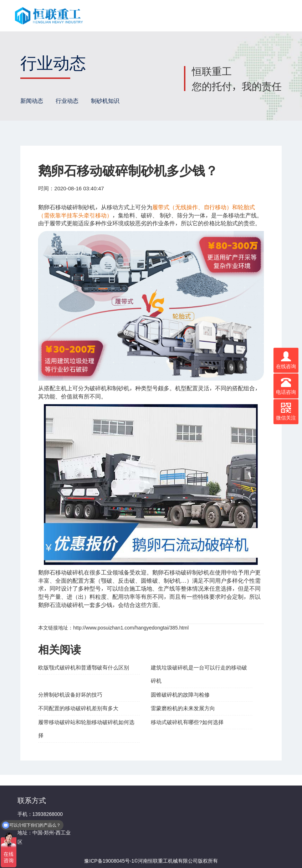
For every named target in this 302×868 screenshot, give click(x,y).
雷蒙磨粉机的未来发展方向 (183, 708)
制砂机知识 (105, 101)
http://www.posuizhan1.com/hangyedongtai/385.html (131, 628)
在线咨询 (286, 360)
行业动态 (67, 101)
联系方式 (32, 800)
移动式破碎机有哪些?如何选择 (187, 722)
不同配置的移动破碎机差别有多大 (78, 708)
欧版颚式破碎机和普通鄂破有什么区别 (84, 668)
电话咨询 (286, 386)
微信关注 (286, 412)
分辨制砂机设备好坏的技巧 (70, 695)
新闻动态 (32, 101)
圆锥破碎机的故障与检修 (180, 695)
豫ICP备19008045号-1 (109, 861)
